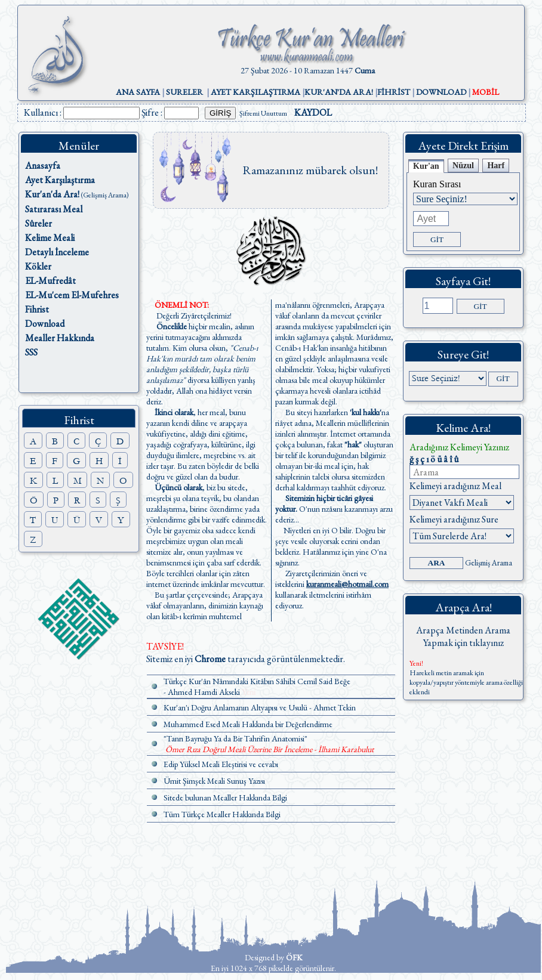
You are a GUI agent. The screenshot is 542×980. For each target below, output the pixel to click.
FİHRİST (394, 92)
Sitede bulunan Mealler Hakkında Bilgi (225, 797)
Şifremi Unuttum (263, 113)
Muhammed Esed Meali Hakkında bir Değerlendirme (248, 724)
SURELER (184, 92)
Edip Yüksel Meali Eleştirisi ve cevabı (221, 764)
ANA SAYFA (138, 92)
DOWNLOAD (441, 92)
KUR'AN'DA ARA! (339, 92)
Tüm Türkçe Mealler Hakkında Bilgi (222, 814)
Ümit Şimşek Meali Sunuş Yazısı (214, 781)
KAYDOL (313, 112)
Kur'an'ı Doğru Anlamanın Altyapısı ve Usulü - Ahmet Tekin (260, 707)
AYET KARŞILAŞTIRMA (255, 92)
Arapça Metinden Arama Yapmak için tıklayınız (463, 636)
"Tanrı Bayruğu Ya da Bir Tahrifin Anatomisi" (235, 738)
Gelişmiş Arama (489, 563)
